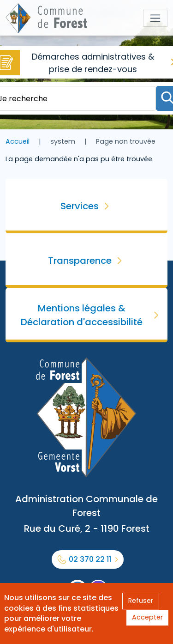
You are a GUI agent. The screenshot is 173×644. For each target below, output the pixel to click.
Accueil (18, 141)
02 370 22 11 (90, 559)
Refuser (141, 601)
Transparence (80, 261)
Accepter (147, 617)
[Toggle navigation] (155, 18)
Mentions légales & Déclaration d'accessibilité (82, 315)
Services (80, 206)
